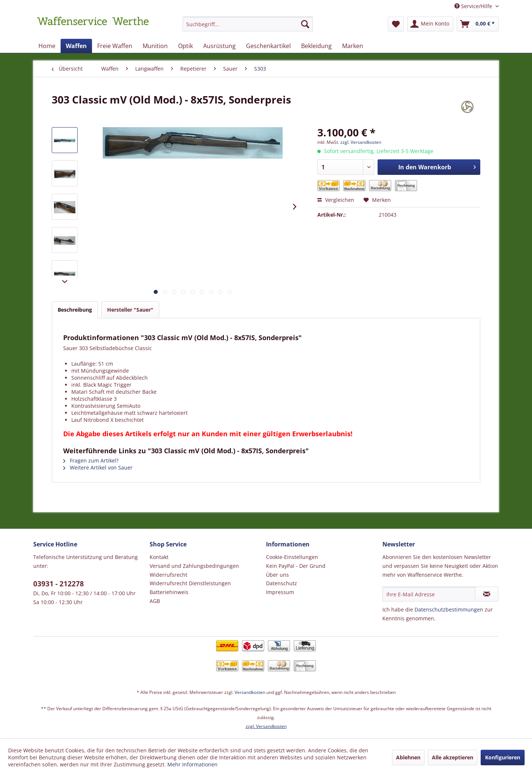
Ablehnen (408, 757)
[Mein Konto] (430, 24)
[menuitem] (248, 28)
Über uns (277, 575)
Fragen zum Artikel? (91, 460)
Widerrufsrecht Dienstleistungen (190, 583)
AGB (155, 601)
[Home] (47, 46)
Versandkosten (250, 692)
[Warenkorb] (478, 24)
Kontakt (159, 557)
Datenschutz (282, 583)
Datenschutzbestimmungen (449, 609)
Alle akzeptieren (453, 757)
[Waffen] (76, 46)
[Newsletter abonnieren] (487, 594)
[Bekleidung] (316, 46)
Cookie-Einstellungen (292, 557)
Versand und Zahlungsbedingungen (194, 566)
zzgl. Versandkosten (361, 142)
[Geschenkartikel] (268, 46)
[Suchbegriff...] (248, 24)
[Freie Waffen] (115, 46)
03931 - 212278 (59, 584)
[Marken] (353, 46)
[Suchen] (305, 24)
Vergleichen (336, 200)
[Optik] (185, 46)
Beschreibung (75, 310)
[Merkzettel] (396, 24)
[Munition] (155, 46)
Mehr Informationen (192, 764)
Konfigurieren (503, 757)
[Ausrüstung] (219, 46)
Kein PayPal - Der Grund (296, 566)
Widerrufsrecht (168, 575)
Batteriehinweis (169, 592)
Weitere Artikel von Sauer (98, 467)
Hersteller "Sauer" (130, 310)
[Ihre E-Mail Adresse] (429, 594)
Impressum (280, 592)
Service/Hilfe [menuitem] (474, 6)
